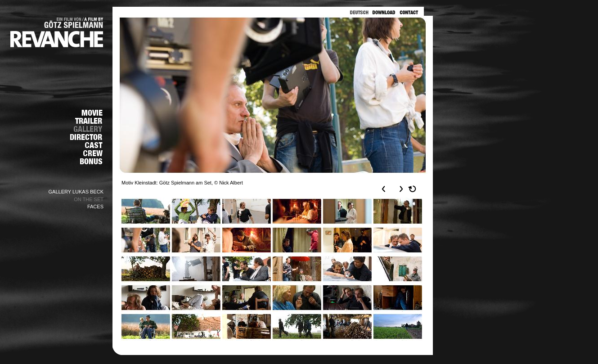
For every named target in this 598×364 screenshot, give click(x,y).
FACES (95, 207)
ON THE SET (89, 199)
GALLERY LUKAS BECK (76, 192)
